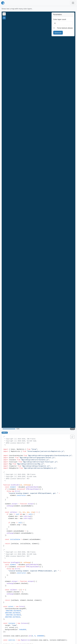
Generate (58, 33)
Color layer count (60, 19)
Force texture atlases (65, 28)
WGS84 (72, 429)
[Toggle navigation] (73, 3)
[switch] (55, 28)
